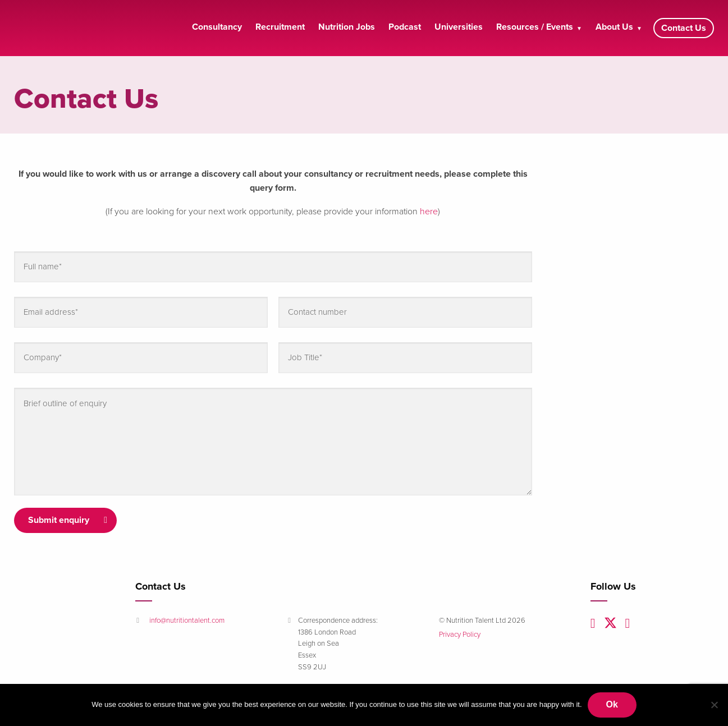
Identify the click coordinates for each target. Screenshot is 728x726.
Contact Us (684, 28)
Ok (612, 704)
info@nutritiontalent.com (187, 621)
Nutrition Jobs (347, 27)
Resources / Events (535, 27)
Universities (459, 27)
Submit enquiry (59, 520)
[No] (714, 705)
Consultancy (217, 27)
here (429, 212)
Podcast (405, 27)
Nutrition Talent (65, 28)
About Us (614, 27)
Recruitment (280, 27)
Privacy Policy (460, 635)
